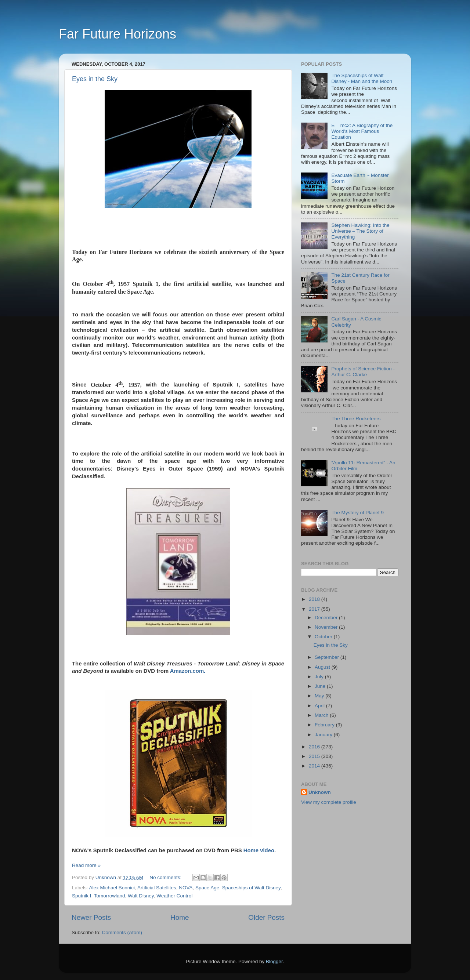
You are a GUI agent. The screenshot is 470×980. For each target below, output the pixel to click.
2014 (315, 766)
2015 (315, 756)
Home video (259, 850)
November (327, 627)
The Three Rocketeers (356, 419)
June (321, 686)
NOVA (186, 888)
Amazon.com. (188, 671)
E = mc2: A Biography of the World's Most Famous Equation (362, 131)
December (327, 618)
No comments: (166, 877)
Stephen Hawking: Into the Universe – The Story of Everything (360, 231)
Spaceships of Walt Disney (251, 888)
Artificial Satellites (157, 888)
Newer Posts (91, 917)
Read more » (86, 865)
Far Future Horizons (117, 34)
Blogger (274, 961)
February (325, 725)
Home (180, 917)
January (324, 735)
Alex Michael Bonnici (112, 888)
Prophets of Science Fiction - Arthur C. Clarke (363, 372)
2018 (315, 599)
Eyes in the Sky (95, 79)
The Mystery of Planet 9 (357, 513)
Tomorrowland (110, 896)
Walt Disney (141, 896)
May (320, 696)
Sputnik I (82, 896)
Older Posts (266, 917)
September (328, 657)
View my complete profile (329, 802)
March (322, 715)
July (320, 677)
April (320, 706)
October (324, 637)
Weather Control (174, 896)
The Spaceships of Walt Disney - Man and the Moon (362, 78)
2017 (315, 609)
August (323, 667)
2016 (315, 747)
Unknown (320, 792)
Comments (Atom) (122, 932)
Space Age (207, 888)
